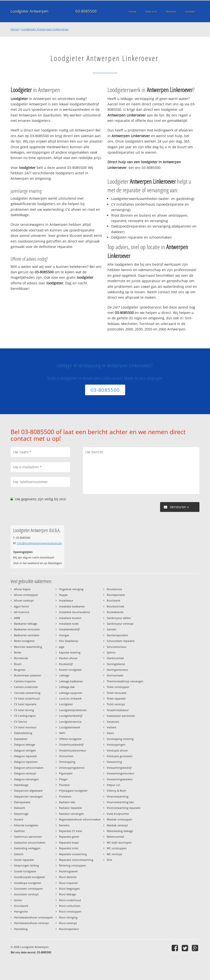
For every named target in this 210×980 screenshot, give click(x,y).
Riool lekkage (67, 894)
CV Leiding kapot (25, 716)
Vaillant (112, 727)
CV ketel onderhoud (27, 698)
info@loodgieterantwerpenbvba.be (39, 543)
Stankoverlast (115, 658)
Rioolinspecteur (69, 929)
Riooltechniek (115, 606)
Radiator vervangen (71, 814)
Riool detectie (68, 877)
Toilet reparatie (116, 698)
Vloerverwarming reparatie (124, 808)
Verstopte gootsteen (120, 756)
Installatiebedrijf (69, 629)
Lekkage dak (67, 687)
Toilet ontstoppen (118, 687)
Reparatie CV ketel (71, 831)
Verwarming (114, 762)
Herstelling (21, 929)
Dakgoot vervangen (26, 779)
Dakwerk (20, 808)
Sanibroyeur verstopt (120, 624)
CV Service (21, 722)
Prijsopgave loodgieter (73, 791)
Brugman (20, 670)
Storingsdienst (116, 664)
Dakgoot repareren (26, 762)
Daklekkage (21, 785)
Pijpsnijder (66, 773)
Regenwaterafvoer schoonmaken (80, 819)
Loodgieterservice (70, 722)
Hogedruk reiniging (71, 589)
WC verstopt (114, 854)
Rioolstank (113, 600)
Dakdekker (21, 739)
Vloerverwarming (118, 796)
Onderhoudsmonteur (73, 750)
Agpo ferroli (22, 606)
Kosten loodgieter (70, 670)
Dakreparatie (22, 802)
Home (15, 29)
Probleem (65, 796)
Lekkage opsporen (71, 693)
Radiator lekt (67, 802)
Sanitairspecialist (117, 635)
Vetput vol (113, 785)
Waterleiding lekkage (120, 831)
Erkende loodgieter (26, 825)
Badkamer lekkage (26, 624)
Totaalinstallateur (118, 710)
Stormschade (115, 675)
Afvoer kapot (22, 589)
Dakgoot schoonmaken (29, 768)
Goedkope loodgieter (28, 883)
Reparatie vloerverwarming (76, 860)
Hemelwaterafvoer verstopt (31, 923)
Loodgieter (66, 704)
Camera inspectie (25, 681)
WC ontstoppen (117, 848)
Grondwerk (21, 906)
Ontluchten (66, 756)
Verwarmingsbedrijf (119, 768)
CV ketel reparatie (25, 704)
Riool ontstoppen (70, 911)
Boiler (18, 652)
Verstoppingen (116, 744)
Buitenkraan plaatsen (28, 675)
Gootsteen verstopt (26, 894)
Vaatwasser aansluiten (121, 716)
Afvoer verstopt (24, 600)
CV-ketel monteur (25, 727)
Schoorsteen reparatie (121, 641)
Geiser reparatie (24, 860)
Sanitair (112, 629)
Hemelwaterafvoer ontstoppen (34, 917)
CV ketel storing (24, 710)
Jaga (62, 647)
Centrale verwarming (27, 693)
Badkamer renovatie (27, 629)
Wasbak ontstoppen (120, 819)
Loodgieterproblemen (73, 710)
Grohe (18, 900)
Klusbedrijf (66, 664)
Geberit (19, 854)
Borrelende (21, 658)
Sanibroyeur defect (119, 618)
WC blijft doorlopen (119, 842)
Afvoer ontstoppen (26, 595)
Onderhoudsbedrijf (71, 744)
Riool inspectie (68, 883)
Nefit (62, 733)
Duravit (19, 819)
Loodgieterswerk (70, 727)
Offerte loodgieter (70, 739)
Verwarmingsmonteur (120, 773)
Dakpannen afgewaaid (28, 791)
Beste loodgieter (24, 641)
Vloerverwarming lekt (120, 802)
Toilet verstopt (116, 704)
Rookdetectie (115, 612)
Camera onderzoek (26, 687)
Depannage (21, 814)
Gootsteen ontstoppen (29, 889)
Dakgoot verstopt (25, 773)
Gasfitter (19, 831)
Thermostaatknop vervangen (125, 681)
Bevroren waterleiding (28, 647)
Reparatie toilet (69, 848)
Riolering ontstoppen (73, 865)
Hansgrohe (21, 911)
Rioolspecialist (116, 595)
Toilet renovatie (117, 693)
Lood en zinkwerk (70, 698)
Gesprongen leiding (26, 865)
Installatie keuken (70, 618)
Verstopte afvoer (117, 750)
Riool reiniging (68, 917)
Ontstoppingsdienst (72, 768)
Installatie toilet (69, 624)
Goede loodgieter (25, 871)
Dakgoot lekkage (25, 744)
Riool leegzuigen (69, 889)
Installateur (66, 600)
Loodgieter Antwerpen (30, 11)
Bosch (18, 664)
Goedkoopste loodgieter (30, 877)
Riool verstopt (68, 923)
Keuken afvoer (68, 658)
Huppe (63, 595)
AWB (17, 618)
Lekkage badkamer (71, 681)
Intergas (64, 635)
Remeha (64, 825)
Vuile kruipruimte (118, 814)
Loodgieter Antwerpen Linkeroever (45, 29)
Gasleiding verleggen (27, 848)
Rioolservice (114, 589)
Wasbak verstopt (117, 825)
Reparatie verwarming (73, 854)
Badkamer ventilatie (27, 635)
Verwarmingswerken (120, 779)
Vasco (110, 733)
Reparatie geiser (69, 837)
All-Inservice (22, 612)
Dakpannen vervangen (28, 796)
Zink (109, 860)
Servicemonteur (117, 647)
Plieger (63, 779)
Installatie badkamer (72, 606)
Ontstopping (67, 762)
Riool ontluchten (70, 906)
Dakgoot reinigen (25, 750)
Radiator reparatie (70, 808)
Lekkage (64, 675)
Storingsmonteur (117, 670)
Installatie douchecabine (75, 612)
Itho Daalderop (69, 641)
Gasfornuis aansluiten (28, 837)
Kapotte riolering (70, 652)
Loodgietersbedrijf (71, 716)
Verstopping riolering (120, 739)
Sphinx (111, 652)
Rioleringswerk (68, 871)
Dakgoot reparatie (25, 756)
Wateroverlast (115, 837)
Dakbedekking (23, 733)
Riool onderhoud (70, 900)
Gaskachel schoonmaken (30, 842)
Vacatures (113, 722)
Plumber (64, 785)
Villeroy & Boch (116, 791)
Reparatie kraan (69, 842)
